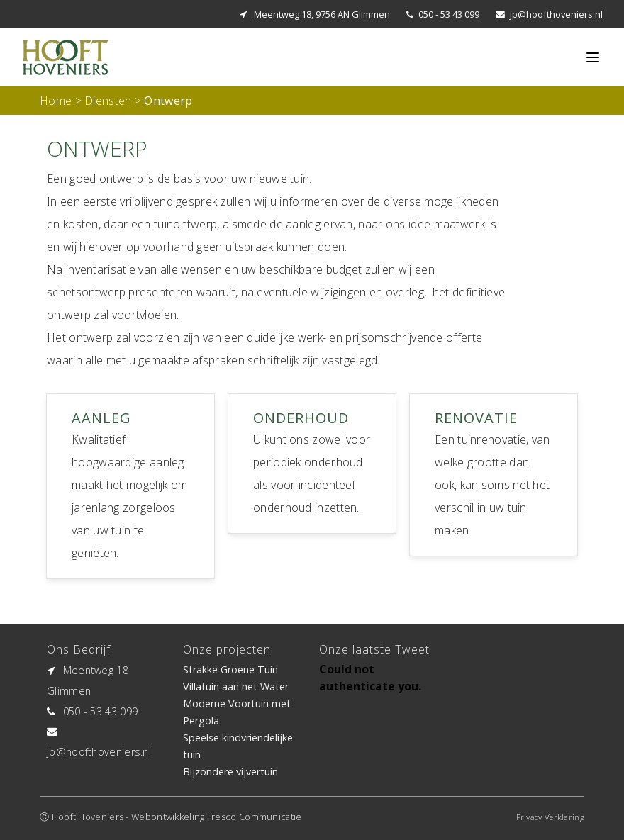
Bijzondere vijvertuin (230, 772)
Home (56, 101)
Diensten (108, 101)
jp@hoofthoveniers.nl (556, 14)
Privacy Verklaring (550, 817)
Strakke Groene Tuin (230, 670)
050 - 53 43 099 (449, 14)
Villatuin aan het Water (236, 687)
